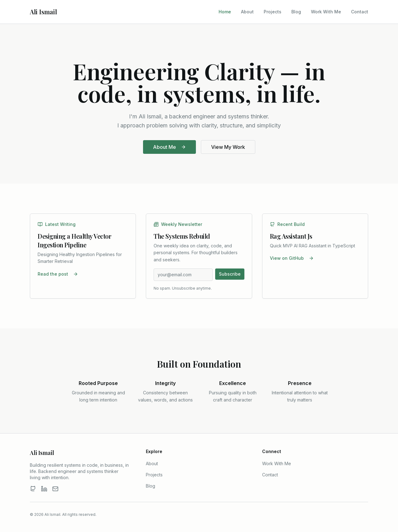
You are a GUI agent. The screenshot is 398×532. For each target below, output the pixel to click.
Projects (273, 12)
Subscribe (230, 274)
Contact (360, 12)
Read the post (58, 274)
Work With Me (326, 12)
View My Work (228, 147)
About (247, 12)
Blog (296, 12)
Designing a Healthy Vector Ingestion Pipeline (74, 240)
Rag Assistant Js (291, 236)
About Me (169, 147)
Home (225, 12)
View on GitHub (292, 258)
